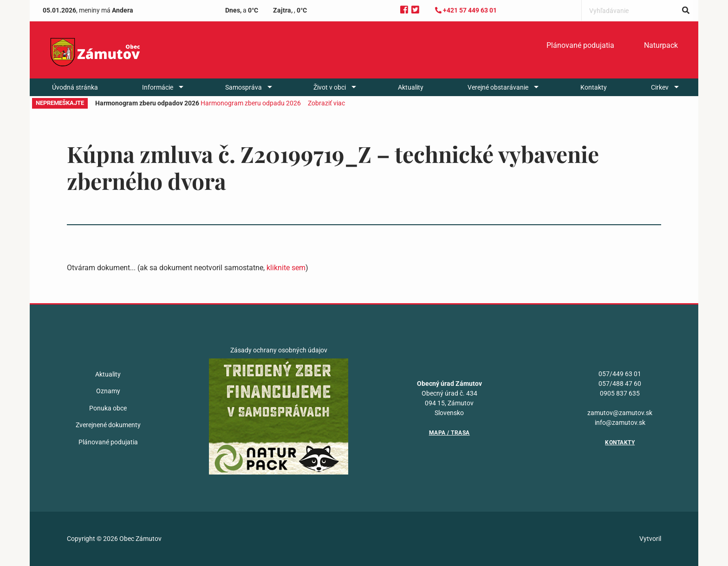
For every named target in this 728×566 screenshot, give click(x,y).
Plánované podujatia (580, 45)
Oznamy (108, 391)
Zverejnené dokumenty (108, 425)
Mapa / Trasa (449, 433)
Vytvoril (650, 539)
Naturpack (661, 45)
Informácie (158, 87)
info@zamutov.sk (620, 423)
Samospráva (244, 87)
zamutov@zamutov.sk (620, 413)
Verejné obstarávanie (498, 87)
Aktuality (411, 87)
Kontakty (594, 87)
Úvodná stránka (75, 87)
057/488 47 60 (620, 384)
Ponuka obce (108, 408)
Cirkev (660, 87)
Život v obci (330, 87)
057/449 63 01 (620, 374)
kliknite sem (286, 268)
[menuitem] (580, 46)
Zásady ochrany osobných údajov (279, 350)
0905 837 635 (620, 393)
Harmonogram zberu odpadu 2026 (251, 103)
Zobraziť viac (326, 103)
